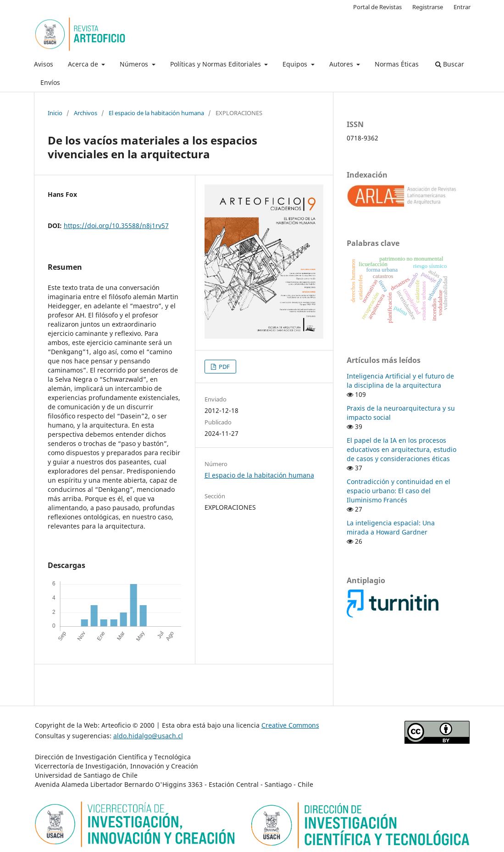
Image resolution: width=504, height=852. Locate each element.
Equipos (296, 64)
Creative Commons (290, 725)
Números (135, 64)
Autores (342, 64)
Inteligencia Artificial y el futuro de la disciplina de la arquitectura (400, 381)
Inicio (55, 113)
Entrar (462, 7)
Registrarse (428, 7)
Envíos (50, 82)
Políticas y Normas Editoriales (216, 64)
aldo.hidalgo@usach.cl (148, 736)
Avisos (44, 64)
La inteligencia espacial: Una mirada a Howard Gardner (391, 527)
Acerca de (84, 64)
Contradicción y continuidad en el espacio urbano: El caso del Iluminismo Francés (399, 491)
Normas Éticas (397, 64)
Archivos (86, 113)
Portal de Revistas (377, 7)
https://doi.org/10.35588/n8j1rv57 (116, 226)
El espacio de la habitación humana (156, 113)
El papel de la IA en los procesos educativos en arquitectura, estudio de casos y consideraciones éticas (402, 449)
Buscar (450, 64)
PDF (224, 367)
